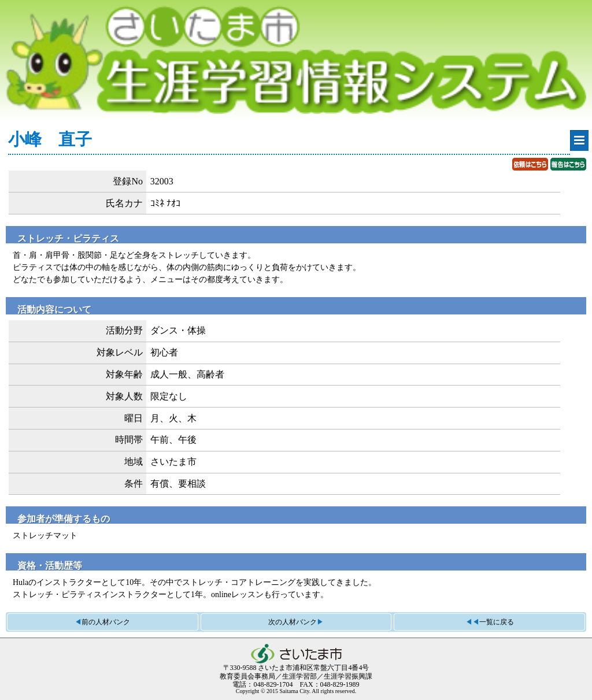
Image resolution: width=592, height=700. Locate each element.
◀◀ (490, 622)
